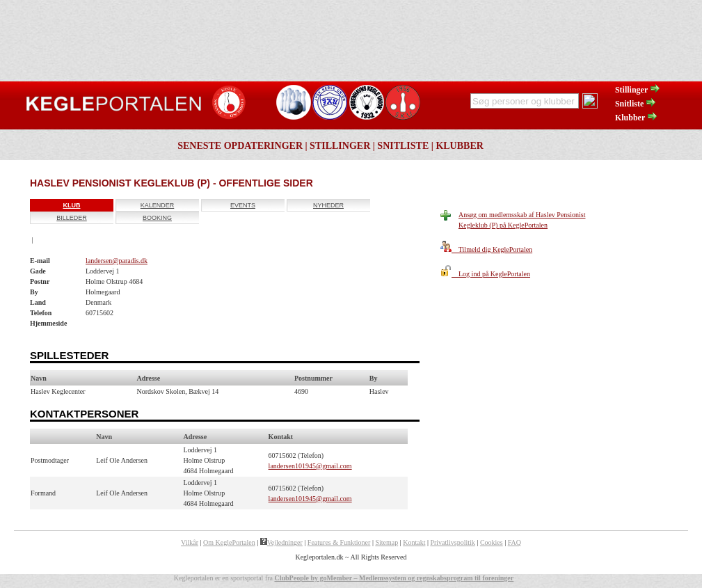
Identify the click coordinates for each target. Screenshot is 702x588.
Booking (157, 218)
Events (243, 205)
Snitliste (636, 104)
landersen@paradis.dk (117, 261)
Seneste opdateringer (240, 146)
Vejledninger (281, 542)
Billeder (72, 218)
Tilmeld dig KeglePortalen (486, 249)
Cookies (492, 542)
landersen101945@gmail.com (310, 466)
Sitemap (386, 542)
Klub (72, 205)
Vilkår (190, 542)
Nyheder (328, 205)
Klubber (637, 118)
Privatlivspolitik (452, 542)
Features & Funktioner (339, 542)
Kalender (158, 205)
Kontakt (414, 542)
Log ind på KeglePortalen (485, 274)
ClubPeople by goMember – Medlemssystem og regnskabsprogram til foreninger (394, 578)
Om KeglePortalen (229, 542)
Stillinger (638, 90)
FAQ (514, 542)
